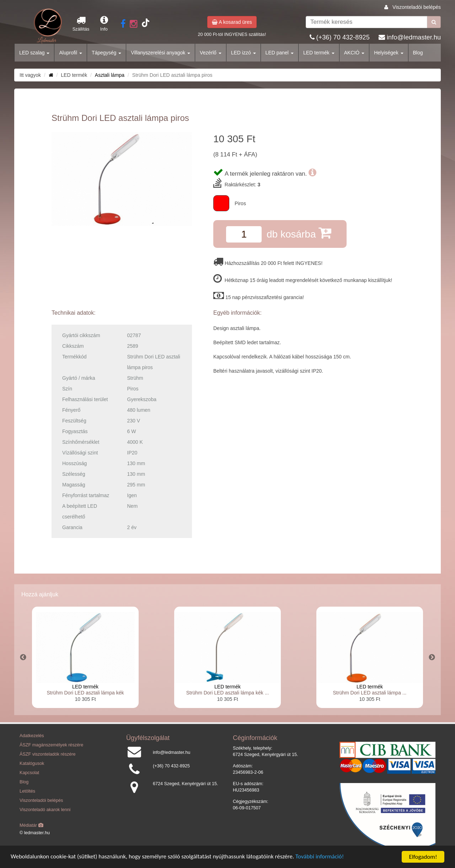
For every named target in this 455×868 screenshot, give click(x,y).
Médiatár (31, 825)
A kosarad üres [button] (232, 22)
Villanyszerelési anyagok (160, 53)
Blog (418, 53)
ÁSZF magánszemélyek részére (51, 745)
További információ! (321, 857)
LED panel (280, 53)
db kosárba (299, 233)
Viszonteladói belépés (417, 7)
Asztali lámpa (110, 75)
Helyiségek (389, 53)
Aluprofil (70, 53)
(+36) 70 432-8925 (343, 37)
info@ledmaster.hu (414, 37)
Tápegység (106, 53)
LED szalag (34, 53)
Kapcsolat (29, 773)
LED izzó (243, 53)
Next (432, 657)
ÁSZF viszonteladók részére (47, 754)
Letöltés (27, 791)
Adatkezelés (32, 736)
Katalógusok (32, 763)
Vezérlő (211, 53)
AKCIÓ (354, 53)
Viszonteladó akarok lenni (45, 810)
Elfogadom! (423, 857)
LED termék (319, 53)
